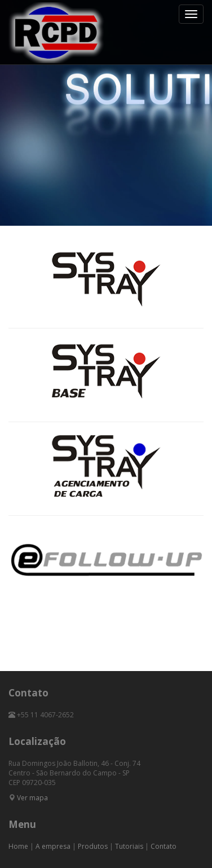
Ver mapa (32, 798)
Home (18, 846)
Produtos (93, 846)
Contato (164, 846)
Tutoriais (129, 846)
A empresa (53, 846)
